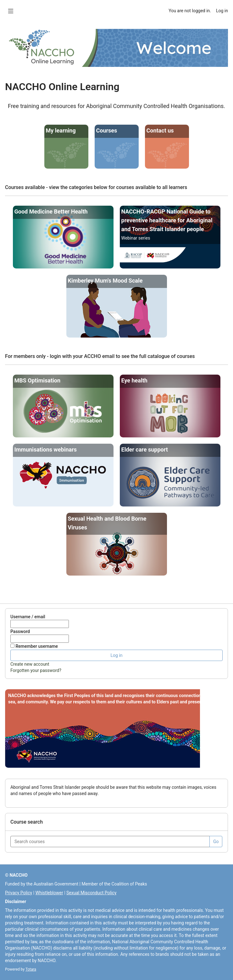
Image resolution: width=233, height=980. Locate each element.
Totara (31, 969)
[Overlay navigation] (11, 11)
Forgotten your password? (36, 670)
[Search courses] (110, 842)
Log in (222, 11)
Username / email (28, 617)
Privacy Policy (19, 893)
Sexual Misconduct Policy (91, 893)
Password (20, 631)
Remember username (36, 646)
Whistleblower (49, 893)
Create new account (30, 664)
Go (216, 842)
